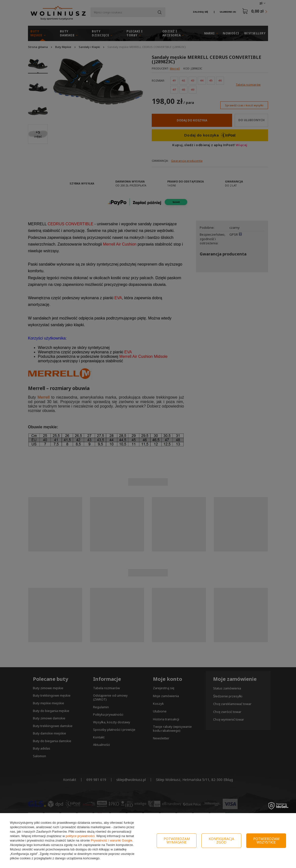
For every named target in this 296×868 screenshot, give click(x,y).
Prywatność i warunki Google (112, 840)
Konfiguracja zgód (221, 840)
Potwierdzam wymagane (177, 840)
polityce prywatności (80, 836)
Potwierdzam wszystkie (266, 840)
